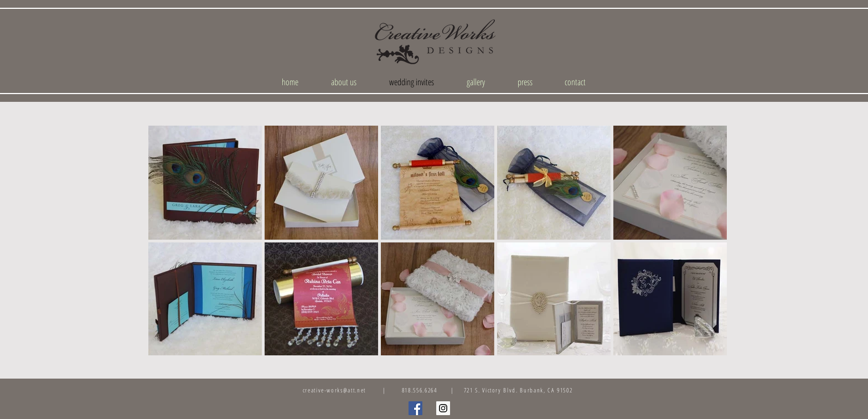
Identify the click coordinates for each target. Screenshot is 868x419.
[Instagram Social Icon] (443, 408)
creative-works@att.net (334, 390)
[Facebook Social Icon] (415, 408)
